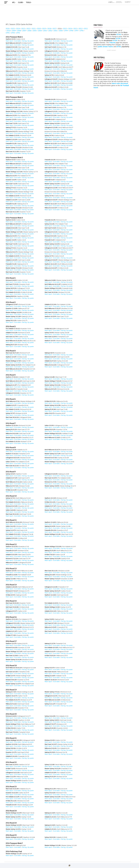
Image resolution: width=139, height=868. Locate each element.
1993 (18, 33)
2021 (34, 28)
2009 (14, 31)
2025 (13, 28)
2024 (18, 28)
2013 (75, 28)
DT (117, 34)
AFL (13, 2)
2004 (40, 31)
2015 (65, 28)
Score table (17, 41)
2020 (39, 28)
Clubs (20, 2)
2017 (55, 28)
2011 (86, 28)
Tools (28, 2)
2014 (70, 28)
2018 (49, 28)
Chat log (24, 41)
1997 (76, 31)
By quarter (31, 41)
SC (120, 34)
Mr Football (99, 57)
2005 (35, 31)
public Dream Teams (105, 47)
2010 (9, 31)
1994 (13, 33)
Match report (9, 41)
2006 (29, 31)
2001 (55, 31)
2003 (45, 31)
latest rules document (120, 83)
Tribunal (112, 43)
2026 (8, 28)
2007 (24, 31)
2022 (28, 28)
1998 (71, 31)
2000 (61, 31)
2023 (23, 28)
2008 (19, 31)
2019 (44, 28)
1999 (66, 31)
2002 (50, 31)
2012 (81, 28)
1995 (8, 33)
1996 (82, 31)
